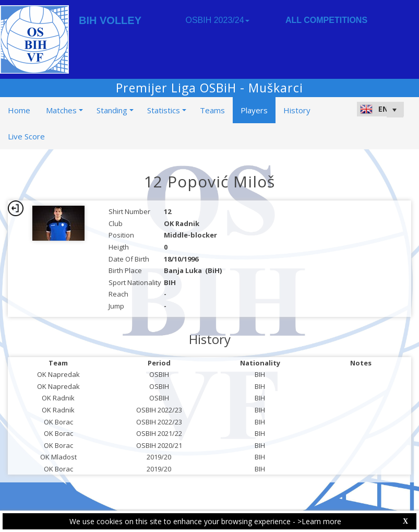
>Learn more (319, 521)
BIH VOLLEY (110, 20)
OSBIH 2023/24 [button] (217, 20)
